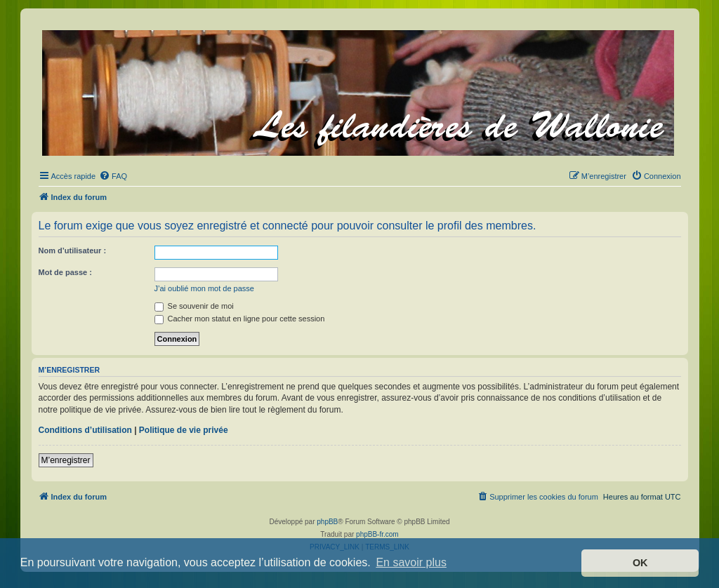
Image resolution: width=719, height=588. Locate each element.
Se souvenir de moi (194, 306)
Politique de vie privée (184, 430)
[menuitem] (113, 176)
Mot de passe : (65, 272)
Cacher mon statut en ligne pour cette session (240, 319)
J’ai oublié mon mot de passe (204, 288)
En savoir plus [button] (411, 562)
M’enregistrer (66, 460)
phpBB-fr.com (377, 534)
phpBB (327, 522)
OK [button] (640, 563)
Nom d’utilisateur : (73, 250)
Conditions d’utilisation (85, 430)
